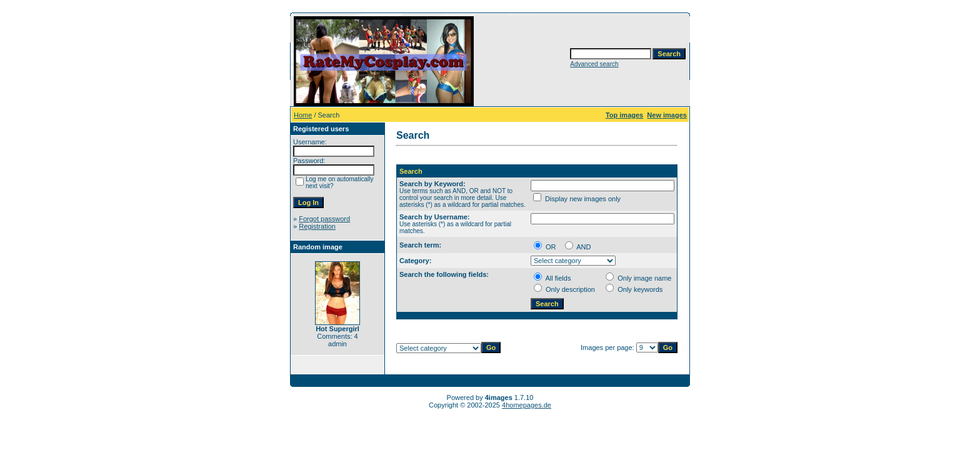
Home (303, 115)
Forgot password (324, 219)
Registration (317, 226)
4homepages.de (527, 405)
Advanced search (594, 64)
